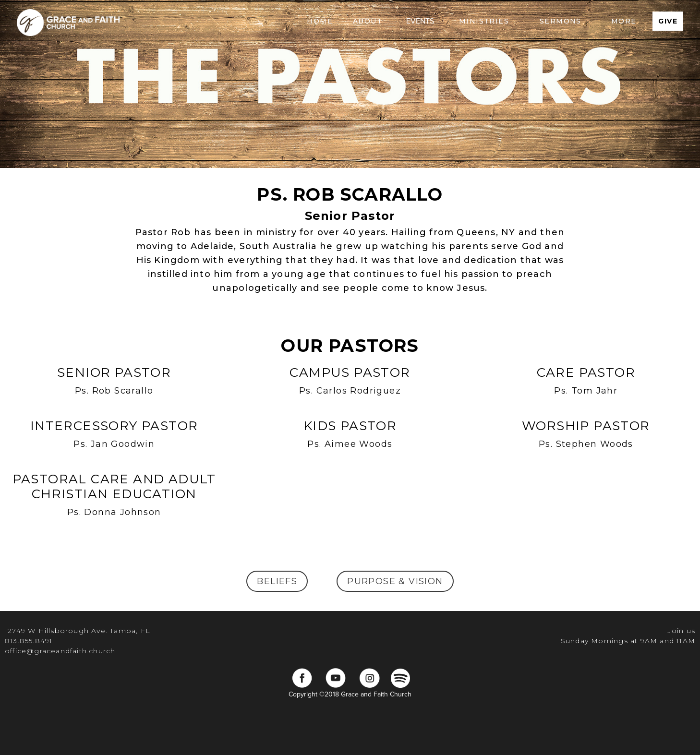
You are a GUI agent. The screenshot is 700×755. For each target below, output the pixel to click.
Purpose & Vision (395, 581)
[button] (368, 21)
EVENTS (420, 21)
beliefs (277, 581)
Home (320, 21)
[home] (68, 21)
